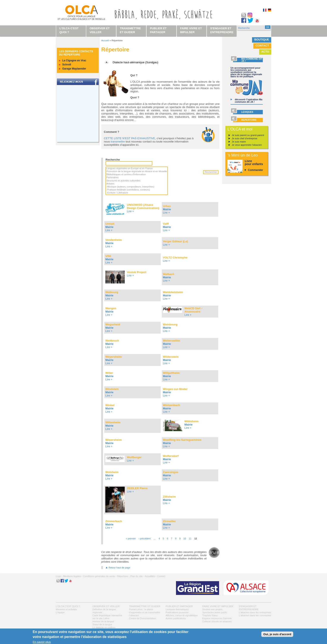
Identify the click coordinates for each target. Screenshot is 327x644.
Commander (255, 170)
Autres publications (176, 618)
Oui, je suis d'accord (277, 634)
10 (185, 539)
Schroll (67, 65)
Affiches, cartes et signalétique (182, 615)
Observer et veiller (106, 606)
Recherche (113, 160)
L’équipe (60, 612)
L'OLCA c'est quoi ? (68, 606)
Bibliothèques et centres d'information (137, 175)
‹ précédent (145, 539)
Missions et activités (66, 609)
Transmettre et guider (145, 606)
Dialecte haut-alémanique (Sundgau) (135, 62)
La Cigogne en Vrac (74, 60)
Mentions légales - (73, 576)
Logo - (59, 576)
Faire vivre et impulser (218, 606)
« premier (131, 539)
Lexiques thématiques (177, 609)
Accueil (105, 40)
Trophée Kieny (210, 615)
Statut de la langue (102, 624)
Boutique (262, 39)
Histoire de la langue (103, 621)
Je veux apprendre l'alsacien (247, 145)
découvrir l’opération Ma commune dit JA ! (249, 101)
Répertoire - (123, 576)
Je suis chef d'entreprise (244, 138)
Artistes (137, 184)
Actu (265, 52)
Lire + (130, 211)
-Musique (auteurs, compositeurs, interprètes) (137, 187)
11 (190, 539)
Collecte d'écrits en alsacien (217, 621)
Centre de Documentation (142, 618)
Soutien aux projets (212, 609)
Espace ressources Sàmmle (217, 618)
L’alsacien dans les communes (255, 615)
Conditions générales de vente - (100, 576)
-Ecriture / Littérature (137, 193)
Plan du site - (137, 576)
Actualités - (151, 576)
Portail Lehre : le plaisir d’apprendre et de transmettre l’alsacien (145, 612)
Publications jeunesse (177, 612)
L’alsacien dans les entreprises (255, 612)
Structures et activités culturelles (137, 181)
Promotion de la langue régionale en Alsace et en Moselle (137, 172)
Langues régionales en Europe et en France (137, 169)
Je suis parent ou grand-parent (248, 135)
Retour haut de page (119, 568)
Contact (262, 46)
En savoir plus (42, 642)
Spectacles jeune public (215, 612)
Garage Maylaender (74, 69)
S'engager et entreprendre (222, 30)
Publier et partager (179, 606)
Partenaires (137, 178)
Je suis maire (239, 142)
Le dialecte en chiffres (104, 627)
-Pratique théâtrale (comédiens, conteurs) (137, 190)
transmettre (118, 142)
